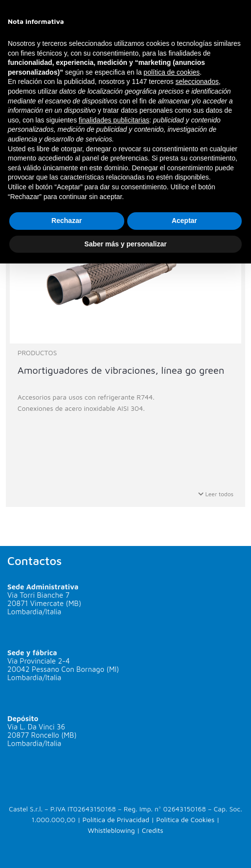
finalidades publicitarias (114, 120)
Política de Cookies (186, 819)
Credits (153, 830)
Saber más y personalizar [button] (125, 244)
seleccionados (197, 81)
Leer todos (216, 494)
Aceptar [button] (184, 221)
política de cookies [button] (172, 72)
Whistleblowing (111, 830)
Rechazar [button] (67, 221)
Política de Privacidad (116, 819)
